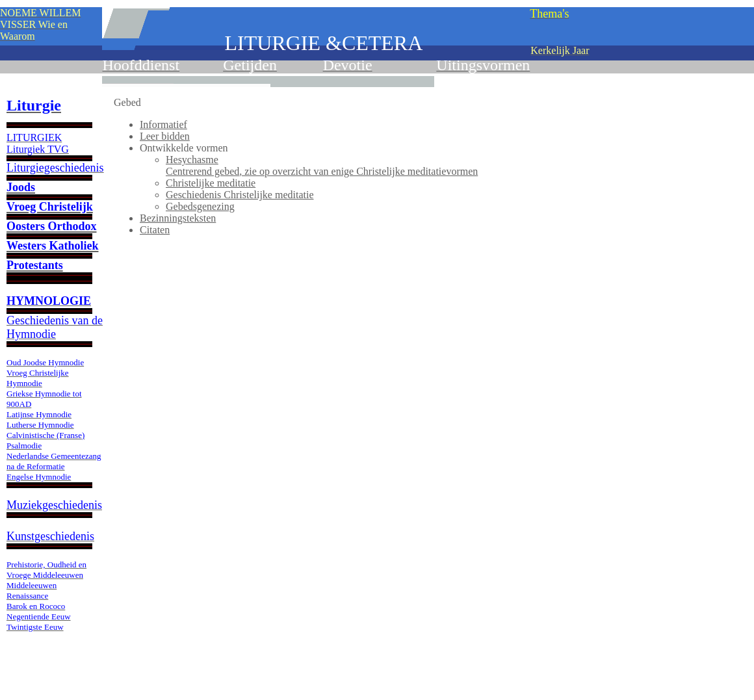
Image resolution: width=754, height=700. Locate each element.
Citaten (155, 230)
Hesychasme (192, 160)
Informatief (163, 124)
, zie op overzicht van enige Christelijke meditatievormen (322, 171)
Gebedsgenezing (200, 206)
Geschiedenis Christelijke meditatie (240, 195)
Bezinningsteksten (178, 218)
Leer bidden (165, 136)
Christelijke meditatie (211, 183)
